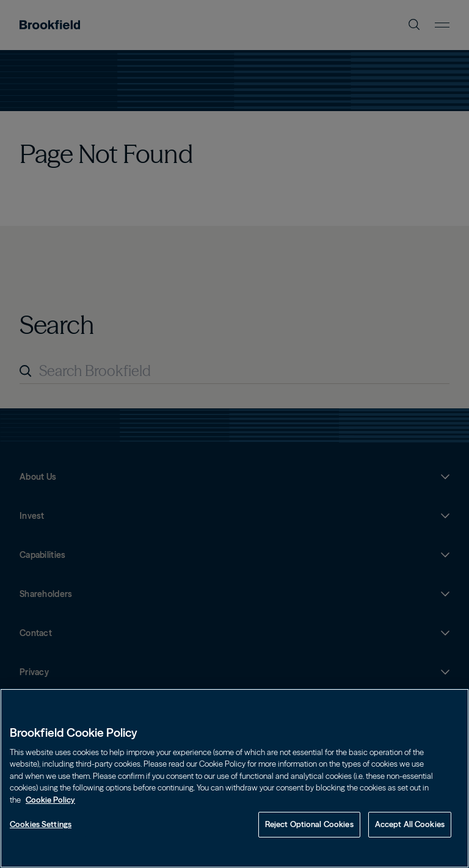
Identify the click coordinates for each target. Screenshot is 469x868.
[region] (234, 778)
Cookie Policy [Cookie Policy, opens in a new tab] (50, 800)
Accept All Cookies (410, 824)
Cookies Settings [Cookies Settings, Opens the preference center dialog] (41, 824)
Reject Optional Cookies (309, 824)
